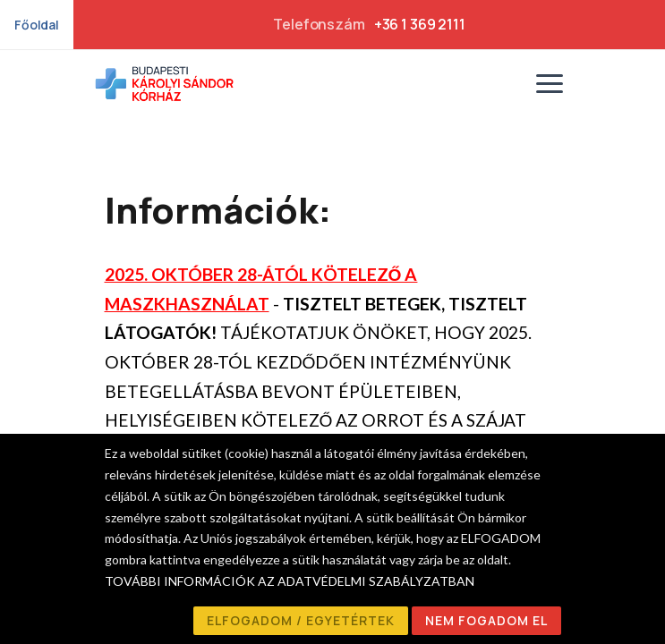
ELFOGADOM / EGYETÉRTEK (301, 620)
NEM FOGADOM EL (486, 620)
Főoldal (37, 25)
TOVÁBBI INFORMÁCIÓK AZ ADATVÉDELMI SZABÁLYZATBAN (290, 581)
